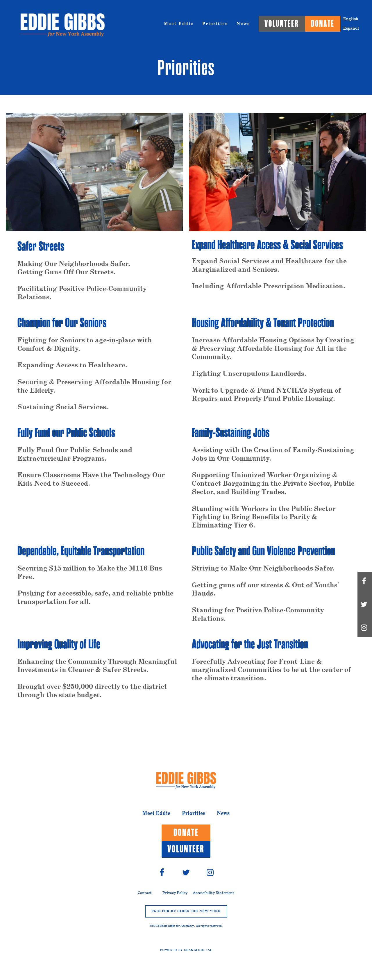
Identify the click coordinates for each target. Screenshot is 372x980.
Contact (145, 893)
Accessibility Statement (213, 893)
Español (351, 28)
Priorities (215, 24)
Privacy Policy (175, 893)
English (351, 19)
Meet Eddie (179, 24)
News (243, 24)
